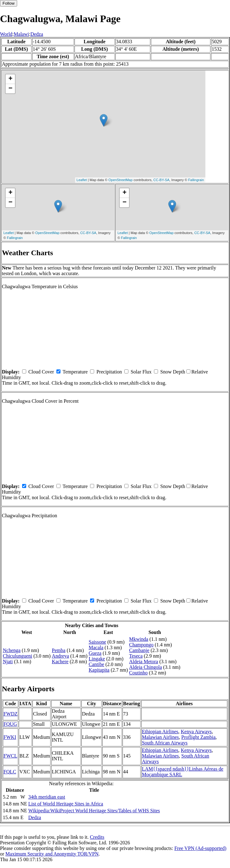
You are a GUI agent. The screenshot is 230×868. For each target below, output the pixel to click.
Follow (9, 3)
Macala (96, 647)
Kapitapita (99, 670)
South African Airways (165, 743)
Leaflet (82, 180)
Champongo (141, 645)
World (6, 34)
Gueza (95, 653)
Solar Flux (141, 372)
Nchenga (12, 650)
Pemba (59, 650)
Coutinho (138, 673)
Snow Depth (173, 372)
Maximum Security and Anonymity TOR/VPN (52, 854)
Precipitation (109, 372)
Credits (97, 837)
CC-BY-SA (161, 180)
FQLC (10, 772)
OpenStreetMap (121, 180)
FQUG (10, 724)
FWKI (10, 737)
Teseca (136, 656)
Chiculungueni (17, 656)
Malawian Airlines (160, 737)
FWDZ (10, 714)
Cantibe (97, 664)
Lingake (97, 659)
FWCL (10, 756)
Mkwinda (139, 639)
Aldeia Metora (144, 662)
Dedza (37, 34)
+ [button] (10, 79)
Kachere (60, 662)
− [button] (10, 89)
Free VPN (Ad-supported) (200, 848)
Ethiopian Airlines (160, 732)
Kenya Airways (196, 732)
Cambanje (139, 650)
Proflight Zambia (199, 737)
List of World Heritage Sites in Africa (66, 804)
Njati (8, 662)
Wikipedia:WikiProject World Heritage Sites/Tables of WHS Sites (94, 811)
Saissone (98, 642)
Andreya (60, 656)
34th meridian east (47, 797)
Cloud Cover (41, 372)
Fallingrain (196, 180)
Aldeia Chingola (145, 667)
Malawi (21, 34)
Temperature (75, 372)
